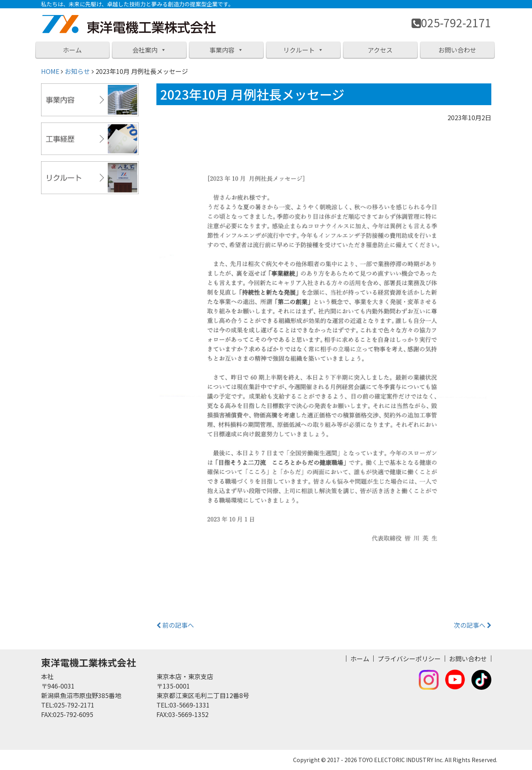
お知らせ (77, 71)
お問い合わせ (457, 50)
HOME (50, 71)
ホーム (72, 50)
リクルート (303, 50)
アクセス (380, 50)
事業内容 (226, 50)
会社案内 (149, 50)
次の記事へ (473, 625)
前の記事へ (175, 625)
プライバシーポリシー (409, 659)
